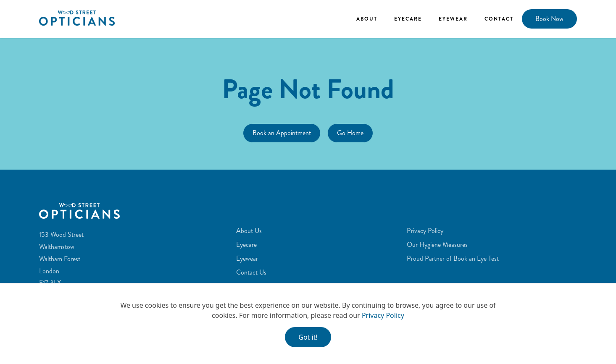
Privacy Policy (383, 315)
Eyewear (453, 19)
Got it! (308, 337)
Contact (499, 19)
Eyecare (408, 19)
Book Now (549, 19)
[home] (77, 18)
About (367, 19)
